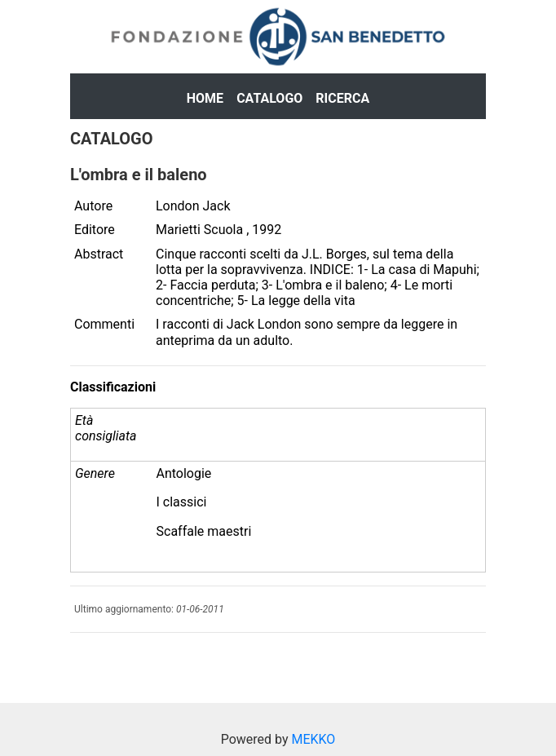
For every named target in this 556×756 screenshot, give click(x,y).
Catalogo (269, 98)
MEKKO (313, 739)
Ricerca (342, 98)
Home (205, 98)
